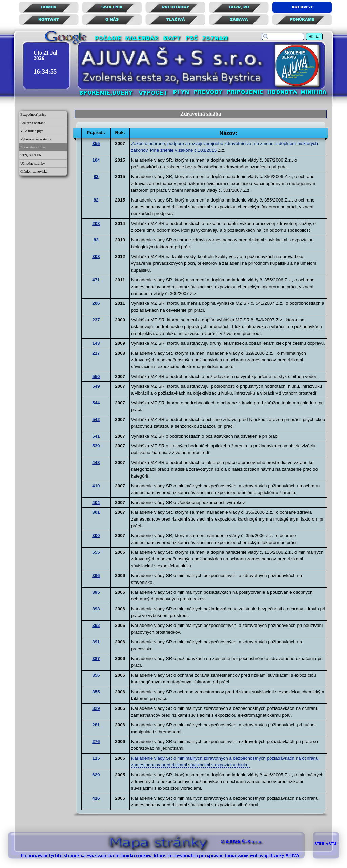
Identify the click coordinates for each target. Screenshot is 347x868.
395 (96, 592)
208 (96, 223)
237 (96, 320)
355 (96, 143)
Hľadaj (314, 37)
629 (96, 775)
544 (96, 403)
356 (96, 675)
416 (96, 798)
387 (96, 659)
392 (96, 625)
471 (96, 280)
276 (96, 742)
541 (96, 436)
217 (96, 353)
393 (96, 609)
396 (96, 576)
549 (96, 386)
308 (96, 257)
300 (96, 536)
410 (96, 486)
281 (96, 725)
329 (96, 708)
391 (96, 642)
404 (96, 502)
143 (96, 343)
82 (96, 200)
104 (96, 160)
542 (96, 419)
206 (96, 303)
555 (96, 552)
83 (96, 177)
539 (96, 446)
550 (96, 376)
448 (96, 462)
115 (96, 758)
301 (96, 512)
